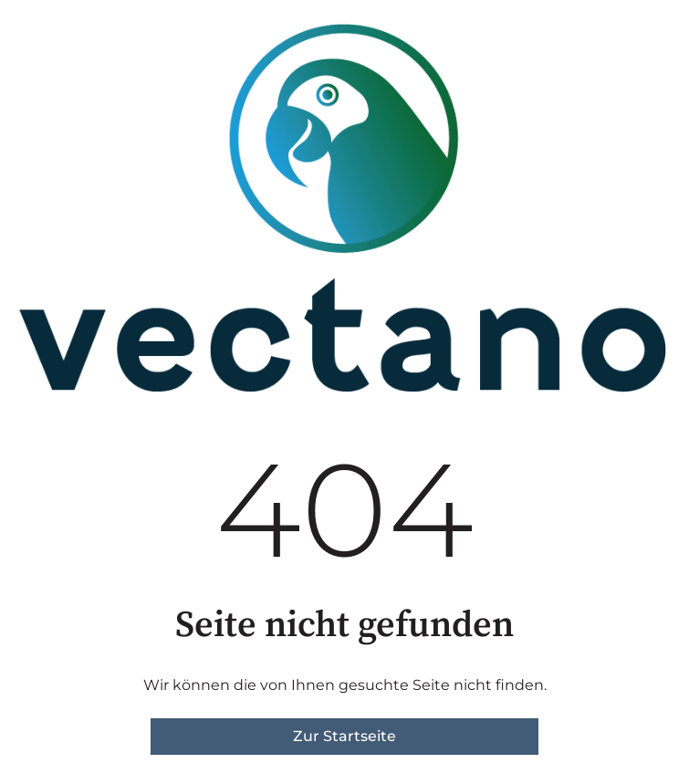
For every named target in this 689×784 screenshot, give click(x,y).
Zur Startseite (344, 736)
